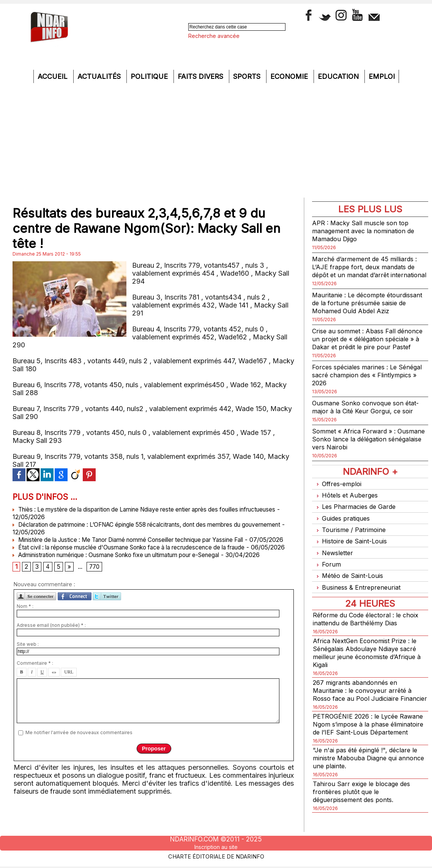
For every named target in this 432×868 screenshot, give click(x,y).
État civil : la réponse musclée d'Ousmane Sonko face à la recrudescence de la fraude (140, 555)
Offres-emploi (339, 499)
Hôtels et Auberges (347, 509)
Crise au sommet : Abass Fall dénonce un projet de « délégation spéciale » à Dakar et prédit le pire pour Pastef (366, 351)
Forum (327, 568)
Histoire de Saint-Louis (353, 548)
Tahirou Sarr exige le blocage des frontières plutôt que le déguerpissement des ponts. (365, 807)
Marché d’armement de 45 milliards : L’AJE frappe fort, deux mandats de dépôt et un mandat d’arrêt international (369, 271)
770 (96, 583)
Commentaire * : (35, 680)
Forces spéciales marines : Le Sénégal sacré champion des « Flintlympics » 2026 (360, 391)
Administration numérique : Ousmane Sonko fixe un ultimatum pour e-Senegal (128, 570)
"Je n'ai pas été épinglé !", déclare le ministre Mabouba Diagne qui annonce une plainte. (370, 773)
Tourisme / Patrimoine (351, 538)
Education (339, 76)
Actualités (100, 76)
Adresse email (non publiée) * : (51, 642)
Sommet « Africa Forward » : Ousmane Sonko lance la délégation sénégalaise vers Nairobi (368, 455)
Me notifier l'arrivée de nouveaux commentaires (79, 749)
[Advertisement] (216, 140)
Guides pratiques (343, 528)
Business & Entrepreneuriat (359, 588)
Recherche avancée (214, 36)
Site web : (28, 661)
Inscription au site (216, 847)
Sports (248, 76)
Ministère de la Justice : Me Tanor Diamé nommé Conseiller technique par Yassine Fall (140, 540)
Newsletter (334, 558)
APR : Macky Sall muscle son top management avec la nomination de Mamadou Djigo (368, 231)
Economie (290, 76)
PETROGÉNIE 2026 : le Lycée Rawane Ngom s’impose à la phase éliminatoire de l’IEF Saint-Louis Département (368, 736)
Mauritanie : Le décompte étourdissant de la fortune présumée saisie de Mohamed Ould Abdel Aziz (369, 311)
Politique (150, 76)
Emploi (382, 76)
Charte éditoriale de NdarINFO (216, 855)
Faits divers (201, 76)
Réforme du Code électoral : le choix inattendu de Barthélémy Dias (370, 618)
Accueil (54, 76)
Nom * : (25, 623)
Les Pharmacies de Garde (357, 519)
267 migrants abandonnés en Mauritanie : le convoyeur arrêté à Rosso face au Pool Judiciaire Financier (365, 694)
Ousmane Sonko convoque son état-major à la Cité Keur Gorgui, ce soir (370, 423)
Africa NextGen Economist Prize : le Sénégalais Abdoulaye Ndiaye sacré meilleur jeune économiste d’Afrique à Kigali (369, 652)
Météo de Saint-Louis (351, 578)
